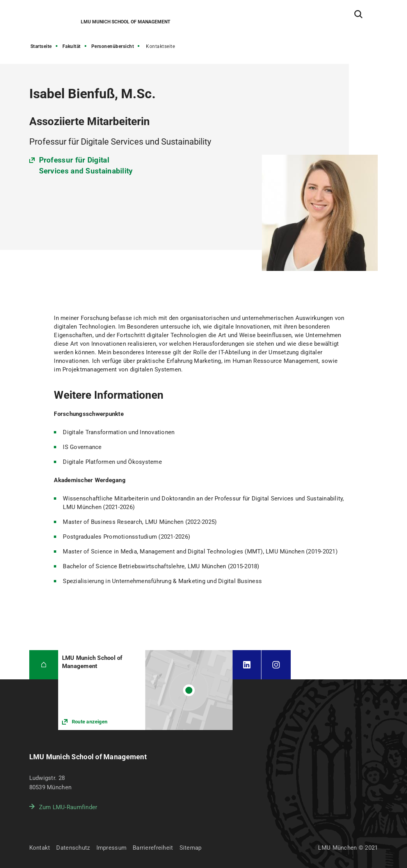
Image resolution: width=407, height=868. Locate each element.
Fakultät (72, 46)
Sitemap (191, 848)
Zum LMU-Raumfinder (68, 807)
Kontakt (40, 848)
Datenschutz (73, 848)
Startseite (41, 46)
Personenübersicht (113, 46)
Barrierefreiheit (153, 848)
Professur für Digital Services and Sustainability (86, 165)
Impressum (112, 848)
